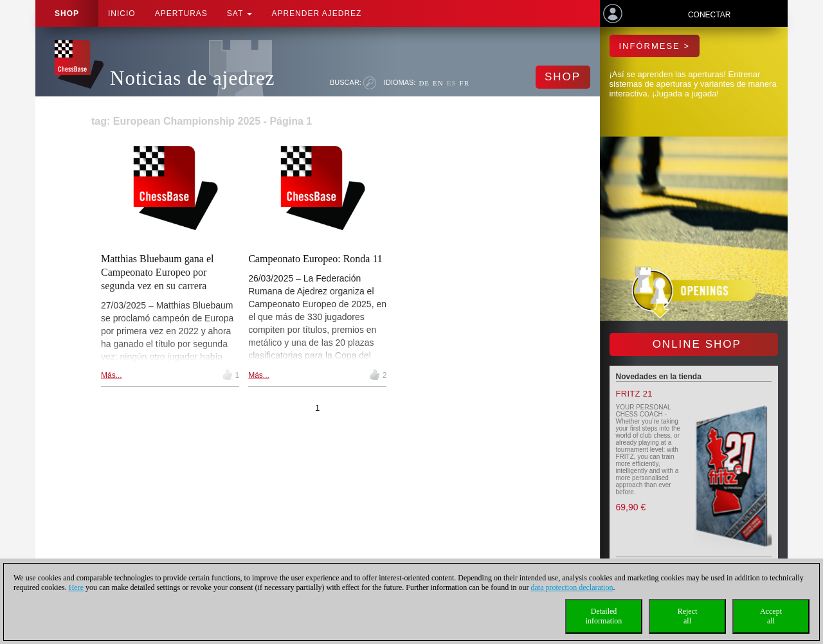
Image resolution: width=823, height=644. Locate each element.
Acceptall (771, 616)
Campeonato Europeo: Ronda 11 (315, 259)
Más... (112, 375)
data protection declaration (572, 587)
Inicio (122, 13)
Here (76, 587)
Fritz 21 (634, 394)
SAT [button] (240, 13)
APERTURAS (181, 13)
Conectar (709, 15)
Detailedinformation (604, 616)
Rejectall (688, 616)
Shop (67, 13)
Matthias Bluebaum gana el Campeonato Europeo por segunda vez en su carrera (158, 272)
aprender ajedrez (316, 13)
